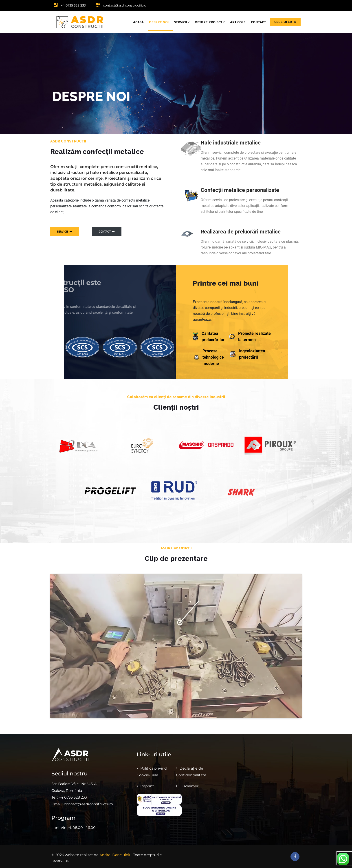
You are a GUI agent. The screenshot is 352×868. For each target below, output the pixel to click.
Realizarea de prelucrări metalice (241, 232)
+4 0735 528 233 (70, 5)
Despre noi (159, 22)
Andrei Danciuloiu (115, 852)
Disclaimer (189, 783)
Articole (238, 22)
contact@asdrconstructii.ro (121, 5)
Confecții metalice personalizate (240, 190)
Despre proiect (210, 22)
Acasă (138, 22)
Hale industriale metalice (231, 143)
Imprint (147, 783)
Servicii (182, 22)
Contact (258, 22)
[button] (69, 347)
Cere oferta (285, 22)
